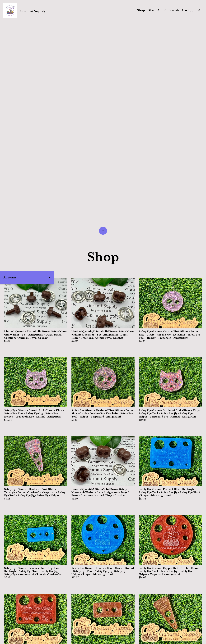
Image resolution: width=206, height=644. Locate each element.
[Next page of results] (126, 630)
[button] (27, 73)
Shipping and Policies (160, 639)
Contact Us (134, 639)
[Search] (199, 11)
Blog (151, 10)
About (162, 10)
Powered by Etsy (51, 639)
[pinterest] (199, 639)
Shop (141, 10)
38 (121, 630)
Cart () (188, 10)
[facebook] (188, 639)
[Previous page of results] (81, 630)
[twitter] (182, 639)
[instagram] (194, 639)
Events (174, 10)
